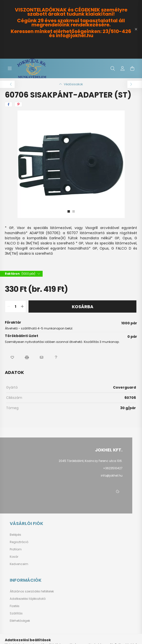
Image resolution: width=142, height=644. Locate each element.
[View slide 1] (69, 211)
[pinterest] (18, 104)
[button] (12, 358)
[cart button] (132, 68)
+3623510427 (113, 468)
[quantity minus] (9, 306)
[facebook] (9, 104)
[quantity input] (15, 306)
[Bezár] (136, 29)
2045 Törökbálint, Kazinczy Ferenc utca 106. (91, 461)
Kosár (14, 557)
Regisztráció (19, 542)
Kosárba (83, 307)
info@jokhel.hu (112, 475)
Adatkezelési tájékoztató (28, 599)
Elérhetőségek (20, 621)
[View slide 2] (74, 211)
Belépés (15, 535)
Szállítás (16, 613)
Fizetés (15, 606)
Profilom (16, 549)
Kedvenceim (19, 564)
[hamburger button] (10, 68)
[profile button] (123, 68)
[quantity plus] (22, 306)
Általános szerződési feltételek (32, 591)
